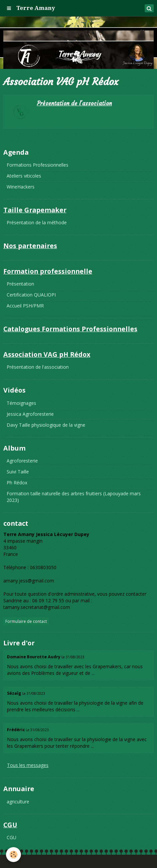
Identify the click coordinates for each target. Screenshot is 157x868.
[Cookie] (13, 855)
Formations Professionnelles (38, 165)
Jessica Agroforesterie (30, 414)
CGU (11, 837)
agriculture (18, 802)
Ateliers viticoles (24, 176)
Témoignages (21, 403)
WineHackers (21, 187)
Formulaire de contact (26, 621)
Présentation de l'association (74, 104)
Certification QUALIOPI (31, 295)
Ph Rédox (17, 483)
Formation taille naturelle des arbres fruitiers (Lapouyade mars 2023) (74, 497)
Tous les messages (28, 765)
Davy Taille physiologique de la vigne (46, 425)
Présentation (20, 284)
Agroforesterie (22, 461)
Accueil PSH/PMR (25, 306)
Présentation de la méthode (37, 222)
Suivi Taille (18, 472)
